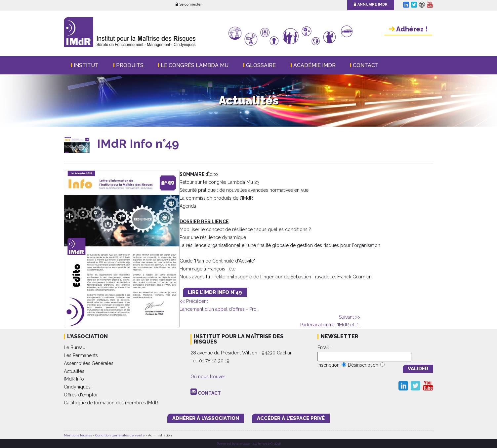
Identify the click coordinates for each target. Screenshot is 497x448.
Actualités (74, 371)
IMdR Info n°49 (138, 143)
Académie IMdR (314, 65)
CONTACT (209, 393)
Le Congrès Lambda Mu (195, 65)
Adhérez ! (408, 29)
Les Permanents (81, 355)
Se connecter (189, 4)
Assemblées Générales (89, 363)
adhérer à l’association (206, 418)
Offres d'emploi (81, 395)
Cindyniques (77, 387)
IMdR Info (74, 379)
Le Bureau (75, 347)
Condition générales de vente (120, 435)
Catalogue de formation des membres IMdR (111, 403)
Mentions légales (78, 435)
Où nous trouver (208, 377)
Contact (366, 65)
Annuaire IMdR (371, 4)
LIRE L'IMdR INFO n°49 (215, 292)
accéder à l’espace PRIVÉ (291, 418)
